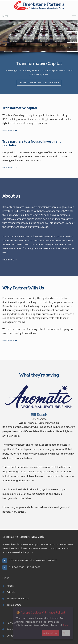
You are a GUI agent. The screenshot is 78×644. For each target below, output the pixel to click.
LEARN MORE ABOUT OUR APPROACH (39, 83)
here (66, 625)
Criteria (9, 592)
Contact (9, 636)
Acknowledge (51, 633)
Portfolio (9, 623)
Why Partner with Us (16, 598)
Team (8, 629)
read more (8, 130)
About (8, 586)
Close (66, 633)
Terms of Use (12, 605)
